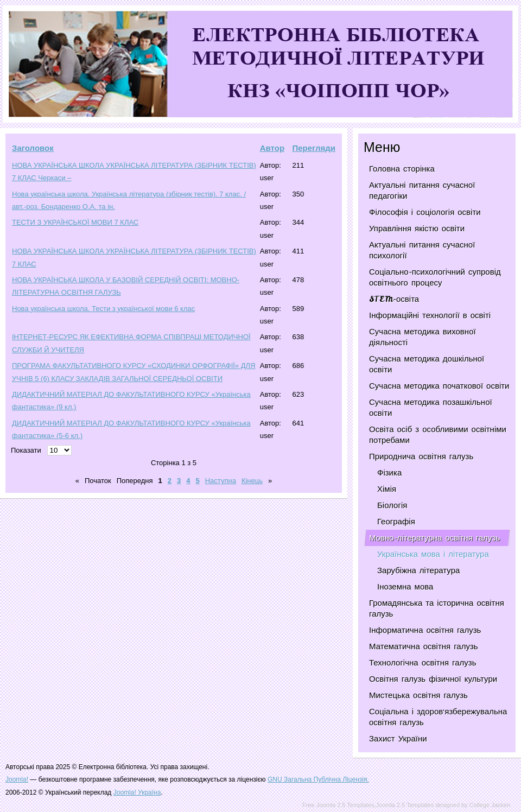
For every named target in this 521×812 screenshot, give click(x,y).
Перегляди (314, 148)
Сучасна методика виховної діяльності (422, 337)
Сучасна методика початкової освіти (439, 386)
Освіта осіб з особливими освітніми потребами (438, 435)
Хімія (387, 489)
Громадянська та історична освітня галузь (437, 608)
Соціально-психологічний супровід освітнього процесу (435, 277)
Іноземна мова (405, 587)
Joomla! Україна (137, 792)
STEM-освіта (394, 299)
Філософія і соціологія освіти (425, 212)
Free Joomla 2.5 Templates (338, 805)
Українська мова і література (433, 554)
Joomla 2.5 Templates (405, 805)
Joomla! (17, 779)
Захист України (398, 739)
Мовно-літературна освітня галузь (434, 538)
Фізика (389, 473)
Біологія (392, 505)
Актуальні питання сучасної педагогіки (422, 191)
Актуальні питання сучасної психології (422, 250)
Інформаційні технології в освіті (430, 315)
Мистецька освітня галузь (418, 695)
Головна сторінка (402, 169)
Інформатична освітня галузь (425, 630)
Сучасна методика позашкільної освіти (431, 408)
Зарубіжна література (418, 570)
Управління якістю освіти (417, 229)
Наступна (221, 481)
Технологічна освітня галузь (423, 663)
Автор (272, 148)
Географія (396, 522)
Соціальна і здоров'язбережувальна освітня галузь (438, 717)
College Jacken (490, 805)
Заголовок (33, 148)
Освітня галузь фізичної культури (433, 679)
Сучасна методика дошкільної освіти (427, 364)
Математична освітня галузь (424, 646)
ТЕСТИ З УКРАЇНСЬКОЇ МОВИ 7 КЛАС (75, 222)
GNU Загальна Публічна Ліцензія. (318, 779)
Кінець (252, 481)
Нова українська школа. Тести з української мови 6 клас (103, 309)
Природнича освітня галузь (421, 456)
